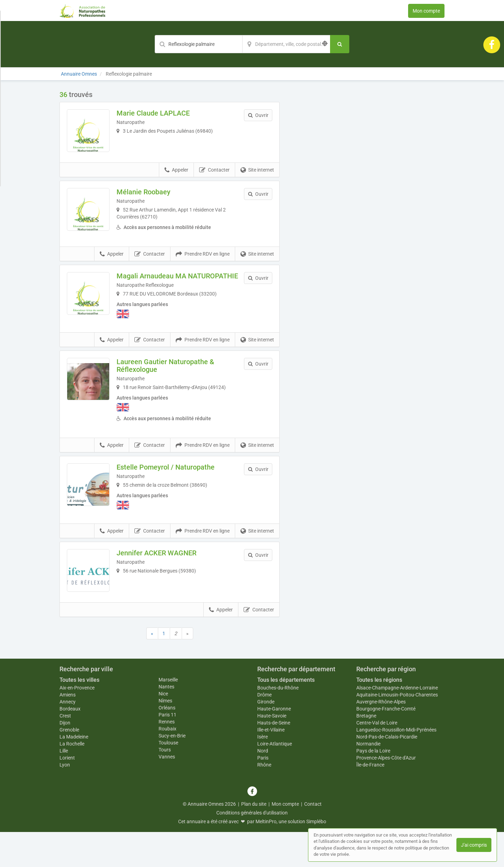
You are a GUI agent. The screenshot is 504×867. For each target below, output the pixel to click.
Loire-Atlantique (275, 779)
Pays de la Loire (373, 786)
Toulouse (168, 778)
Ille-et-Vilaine (271, 765)
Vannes (167, 792)
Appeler (176, 180)
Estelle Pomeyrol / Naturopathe (175, 490)
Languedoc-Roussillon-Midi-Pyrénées (396, 765)
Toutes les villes (79, 715)
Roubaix (167, 764)
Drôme (264, 730)
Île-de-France (370, 800)
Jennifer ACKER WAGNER (166, 578)
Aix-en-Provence (77, 723)
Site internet (257, 180)
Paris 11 (167, 750)
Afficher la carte (367, 190)
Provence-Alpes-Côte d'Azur (386, 793)
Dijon (65, 758)
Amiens (68, 730)
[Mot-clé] (198, 44)
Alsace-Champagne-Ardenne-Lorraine (397, 723)
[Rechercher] (340, 44)
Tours (165, 785)
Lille (64, 786)
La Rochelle (72, 779)
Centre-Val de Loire (377, 758)
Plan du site (254, 839)
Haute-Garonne (274, 744)
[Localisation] (286, 44)
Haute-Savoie (272, 751)
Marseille (168, 715)
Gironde (266, 737)
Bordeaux (70, 744)
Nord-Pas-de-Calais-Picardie (387, 772)
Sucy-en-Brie (172, 771)
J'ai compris (474, 845)
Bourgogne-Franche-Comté (386, 744)
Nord (263, 786)
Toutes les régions (379, 715)
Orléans (167, 743)
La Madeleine (74, 772)
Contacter (214, 180)
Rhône (264, 800)
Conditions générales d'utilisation (252, 848)
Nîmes (165, 736)
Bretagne (366, 751)
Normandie (368, 779)
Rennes (167, 757)
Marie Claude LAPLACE (163, 113)
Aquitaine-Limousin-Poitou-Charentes (397, 730)
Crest (65, 751)
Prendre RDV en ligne (203, 269)
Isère (262, 772)
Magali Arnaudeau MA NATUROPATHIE (161, 294)
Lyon (65, 800)
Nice (163, 729)
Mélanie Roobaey (153, 202)
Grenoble (69, 765)
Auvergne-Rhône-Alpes (381, 737)
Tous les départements (286, 715)
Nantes (166, 722)
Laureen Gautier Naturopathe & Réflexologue (175, 388)
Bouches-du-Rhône (278, 723)
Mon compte (426, 11)
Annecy (68, 737)
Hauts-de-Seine (274, 758)
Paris (263, 793)
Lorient (67, 793)
